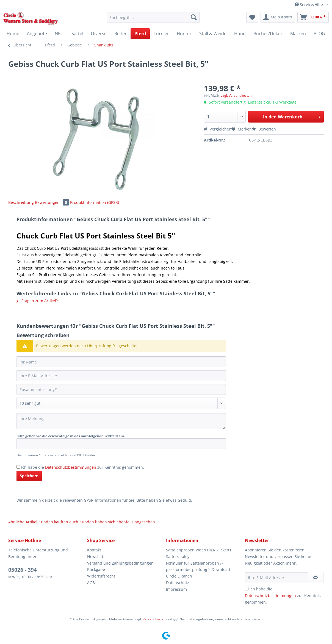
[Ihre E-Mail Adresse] (276, 578)
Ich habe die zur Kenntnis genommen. (83, 467)
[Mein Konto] (278, 17)
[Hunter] (184, 34)
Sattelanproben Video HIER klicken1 (199, 550)
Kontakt (94, 550)
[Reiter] (121, 34)
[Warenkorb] (313, 17)
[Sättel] (77, 34)
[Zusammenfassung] (121, 389)
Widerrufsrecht (101, 576)
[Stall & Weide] (213, 34)
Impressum (176, 589)
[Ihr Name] (121, 362)
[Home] (13, 34)
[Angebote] (37, 34)
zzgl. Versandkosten (236, 95)
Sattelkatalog (178, 556)
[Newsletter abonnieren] (316, 578)
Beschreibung (21, 202)
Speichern (29, 476)
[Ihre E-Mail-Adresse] (121, 376)
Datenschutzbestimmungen (71, 467)
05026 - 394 (23, 570)
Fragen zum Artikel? (37, 301)
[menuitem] (153, 20)
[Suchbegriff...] (153, 17)
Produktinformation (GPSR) (95, 202)
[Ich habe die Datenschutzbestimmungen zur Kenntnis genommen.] (18, 467)
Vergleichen (218, 129)
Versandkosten (154, 619)
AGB (91, 583)
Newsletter (97, 556)
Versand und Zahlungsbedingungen (120, 563)
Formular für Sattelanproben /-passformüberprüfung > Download (198, 566)
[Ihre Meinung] (121, 421)
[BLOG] (319, 34)
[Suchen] (194, 17)
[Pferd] (140, 34)
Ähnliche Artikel (23, 522)
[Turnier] (161, 34)
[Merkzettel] (252, 17)
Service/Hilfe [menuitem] (309, 5)
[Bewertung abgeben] (121, 403)
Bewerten (264, 129)
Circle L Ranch (179, 576)
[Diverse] (99, 34)
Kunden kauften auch (58, 522)
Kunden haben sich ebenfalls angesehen (117, 522)
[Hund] (240, 34)
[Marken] (298, 34)
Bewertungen (52, 202)
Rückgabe (96, 569)
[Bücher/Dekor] (268, 34)
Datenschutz (178, 583)
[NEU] (59, 34)
